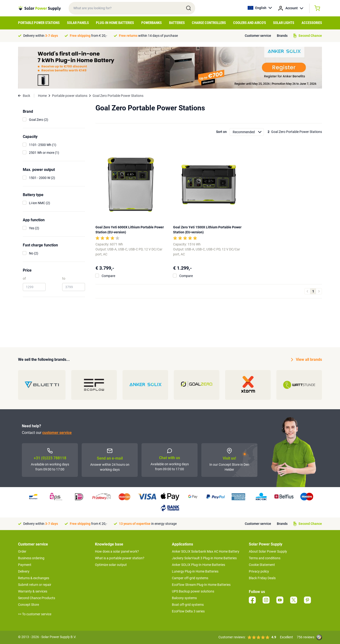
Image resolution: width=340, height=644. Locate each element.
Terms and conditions (265, 558)
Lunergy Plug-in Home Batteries (195, 571)
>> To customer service (35, 614)
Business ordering (31, 558)
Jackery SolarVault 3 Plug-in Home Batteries (204, 558)
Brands (282, 36)
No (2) (34, 253)
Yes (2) (34, 228)
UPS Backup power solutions (193, 591)
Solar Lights (284, 23)
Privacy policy (259, 571)
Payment (25, 565)
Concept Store (28, 605)
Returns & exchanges (34, 578)
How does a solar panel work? (117, 551)
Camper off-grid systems (190, 578)
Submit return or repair (35, 585)
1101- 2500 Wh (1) (43, 145)
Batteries (177, 23)
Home (42, 96)
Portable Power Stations (39, 23)
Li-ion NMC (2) (40, 203)
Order (22, 551)
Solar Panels (78, 23)
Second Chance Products (37, 598)
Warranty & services (33, 591)
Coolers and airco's (250, 23)
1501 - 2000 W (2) (42, 178)
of (24, 278)
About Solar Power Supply (268, 551)
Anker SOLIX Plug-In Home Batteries (198, 565)
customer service (57, 433)
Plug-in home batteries (115, 23)
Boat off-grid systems (188, 605)
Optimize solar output (111, 565)
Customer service (258, 36)
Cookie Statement (262, 565)
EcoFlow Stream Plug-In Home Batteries (201, 585)
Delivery (24, 571)
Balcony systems (184, 598)
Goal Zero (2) (39, 120)
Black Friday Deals (262, 578)
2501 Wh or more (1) (44, 153)
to (64, 278)
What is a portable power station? (120, 558)
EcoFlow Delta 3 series (188, 611)
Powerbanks (151, 23)
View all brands (307, 360)
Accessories (312, 23)
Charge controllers (209, 23)
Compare (108, 276)
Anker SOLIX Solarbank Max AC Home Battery (206, 551)
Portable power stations (70, 96)
